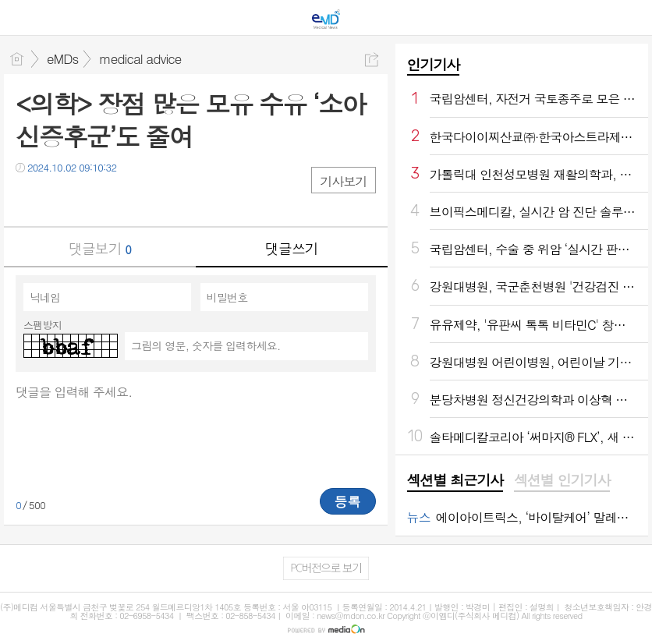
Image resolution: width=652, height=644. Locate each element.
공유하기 (372, 60)
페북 (29, 199)
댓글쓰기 (292, 248)
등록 (348, 501)
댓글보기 (100, 248)
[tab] (455, 481)
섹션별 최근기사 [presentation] (455, 480)
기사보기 (343, 181)
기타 (123, 199)
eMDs (62, 58)
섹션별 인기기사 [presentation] (562, 480)
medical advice (140, 58)
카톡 (92, 199)
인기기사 (434, 64)
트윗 (60, 199)
